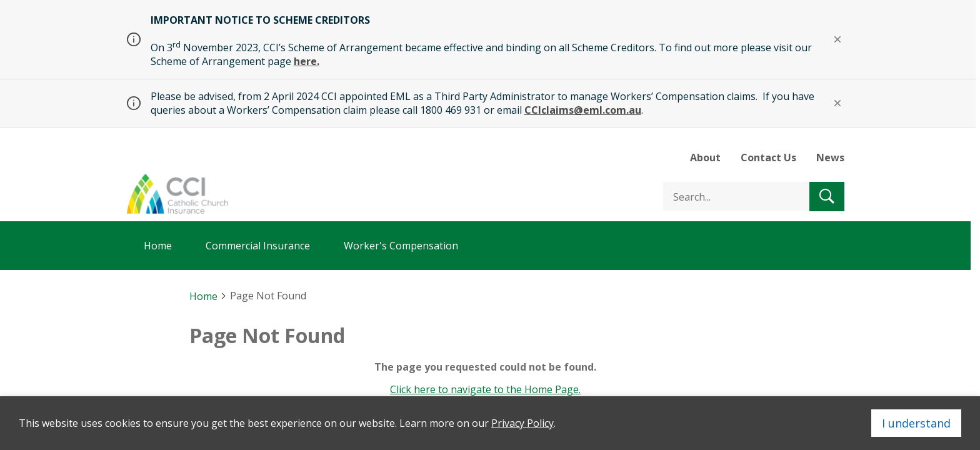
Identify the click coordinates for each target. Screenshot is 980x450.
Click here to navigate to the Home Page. (485, 389)
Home (158, 246)
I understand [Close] (916, 423)
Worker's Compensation (401, 246)
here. (307, 61)
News (830, 157)
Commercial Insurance (258, 246)
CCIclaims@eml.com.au (583, 110)
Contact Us (768, 157)
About (705, 157)
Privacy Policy (522, 423)
